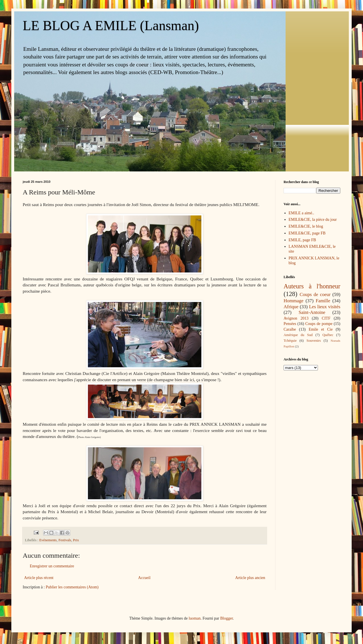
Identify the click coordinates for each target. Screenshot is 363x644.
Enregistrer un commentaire (52, 566)
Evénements (48, 540)
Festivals (65, 540)
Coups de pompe (319, 324)
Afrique (291, 307)
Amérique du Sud (298, 335)
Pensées (290, 324)
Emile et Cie (321, 329)
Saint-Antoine (312, 312)
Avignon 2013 (296, 318)
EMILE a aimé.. (301, 213)
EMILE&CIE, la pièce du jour (313, 220)
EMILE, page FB (302, 240)
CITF (326, 318)
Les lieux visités (325, 307)
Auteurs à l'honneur (312, 286)
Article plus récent (39, 578)
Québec (328, 335)
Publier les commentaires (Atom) (72, 587)
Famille (323, 301)
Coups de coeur (315, 294)
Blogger (226, 618)
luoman (195, 618)
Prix (76, 540)
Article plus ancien (250, 578)
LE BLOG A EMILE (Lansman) (111, 25)
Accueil (144, 578)
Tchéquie (290, 341)
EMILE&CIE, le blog (306, 226)
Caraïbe (290, 329)
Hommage (294, 301)
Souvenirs (314, 341)
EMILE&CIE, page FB (307, 233)
